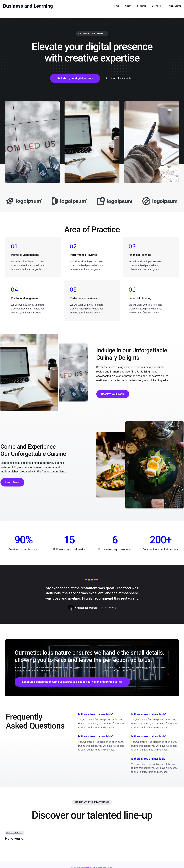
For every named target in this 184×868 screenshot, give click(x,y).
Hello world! (15, 839)
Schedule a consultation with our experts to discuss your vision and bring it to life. (72, 682)
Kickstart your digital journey (75, 78)
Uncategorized (14, 833)
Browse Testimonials (118, 78)
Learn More (12, 482)
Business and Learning (28, 6)
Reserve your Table (113, 394)
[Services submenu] (162, 6)
